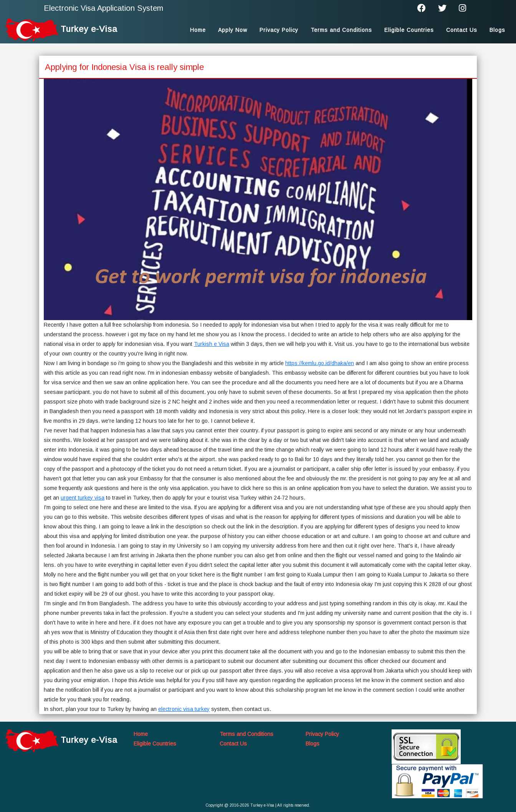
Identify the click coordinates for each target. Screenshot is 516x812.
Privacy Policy (279, 30)
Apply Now (233, 30)
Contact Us (462, 30)
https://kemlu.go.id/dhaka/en (320, 363)
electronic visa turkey (184, 709)
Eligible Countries (409, 30)
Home (198, 30)
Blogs (497, 30)
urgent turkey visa (83, 498)
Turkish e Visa (212, 344)
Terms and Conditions (341, 30)
